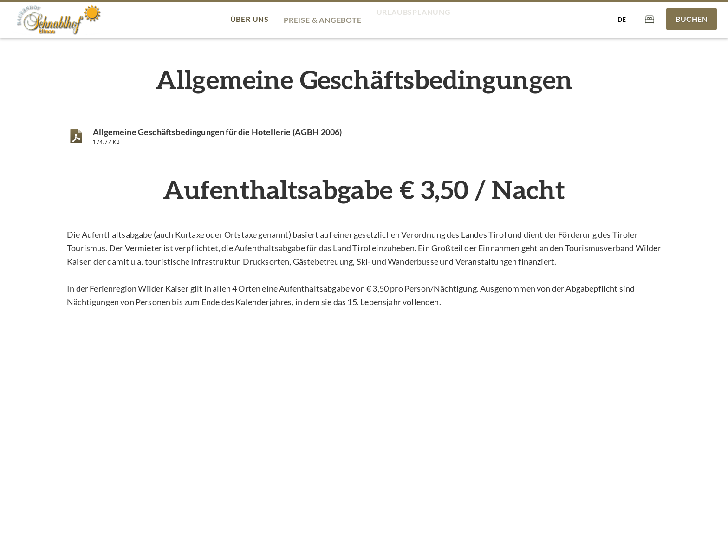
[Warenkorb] (650, 19)
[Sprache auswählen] (622, 19)
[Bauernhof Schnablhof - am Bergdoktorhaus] (58, 19)
